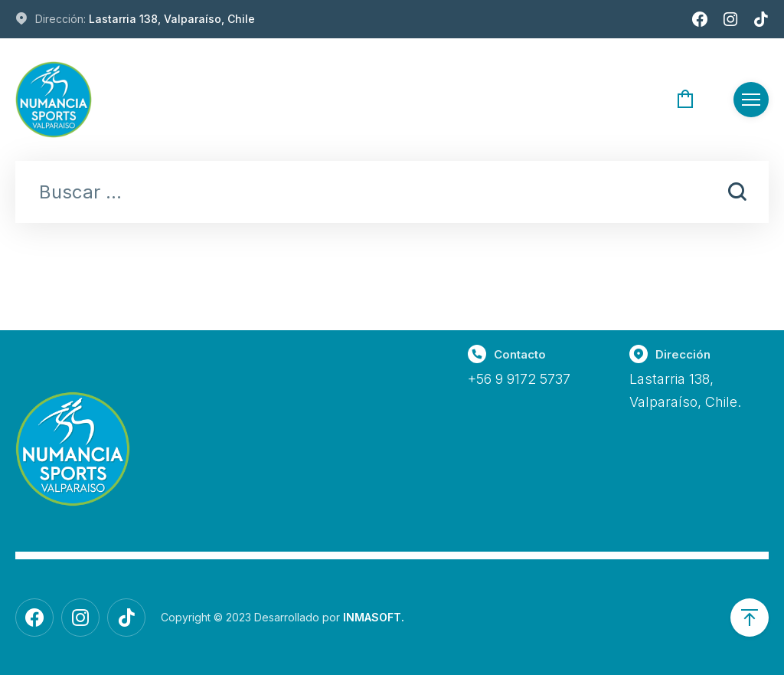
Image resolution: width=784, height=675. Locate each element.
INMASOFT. (374, 617)
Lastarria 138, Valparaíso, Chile (172, 19)
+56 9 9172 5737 (519, 379)
